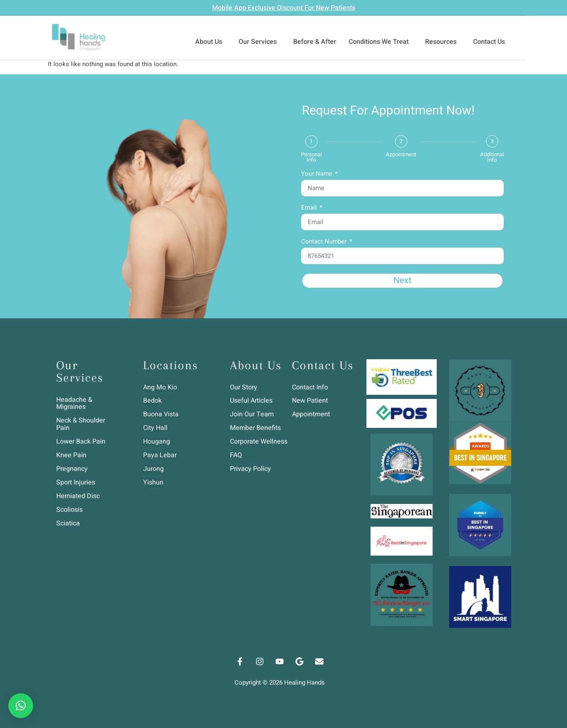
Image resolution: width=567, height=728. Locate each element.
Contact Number (325, 242)
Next (402, 281)
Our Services (260, 42)
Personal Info (311, 157)
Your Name (317, 174)
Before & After (315, 42)
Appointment (401, 154)
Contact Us (491, 42)
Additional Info (492, 157)
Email (310, 208)
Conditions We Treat (381, 42)
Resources (443, 42)
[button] (21, 706)
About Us (211, 42)
